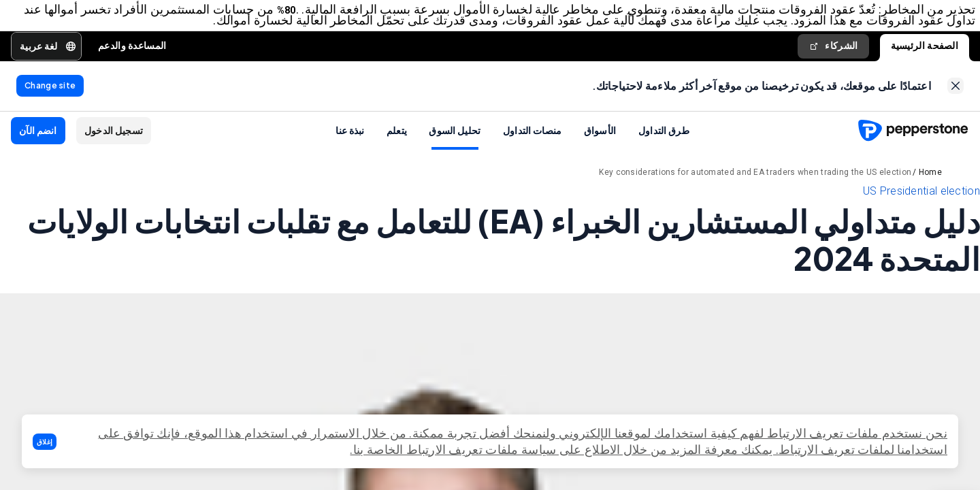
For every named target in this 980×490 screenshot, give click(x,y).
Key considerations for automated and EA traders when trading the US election (755, 179)
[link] (955, 91)
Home (930, 179)
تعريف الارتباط (817, 450)
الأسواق (600, 137)
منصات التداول (533, 137)
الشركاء (833, 48)
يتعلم (397, 137)
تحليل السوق (455, 137)
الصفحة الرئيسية (925, 48)
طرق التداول (664, 137)
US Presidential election (921, 198)
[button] (45, 442)
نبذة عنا (350, 137)
